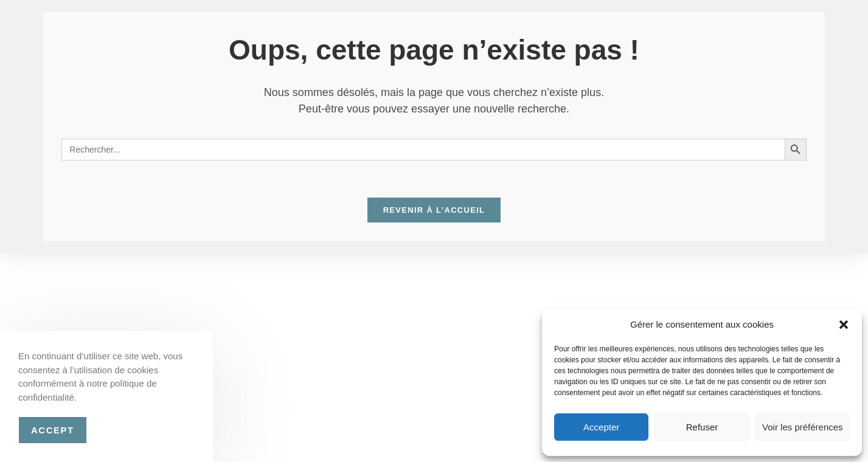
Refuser (702, 427)
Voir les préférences (803, 427)
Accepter (601, 427)
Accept (53, 430)
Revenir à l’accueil (434, 210)
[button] (844, 325)
